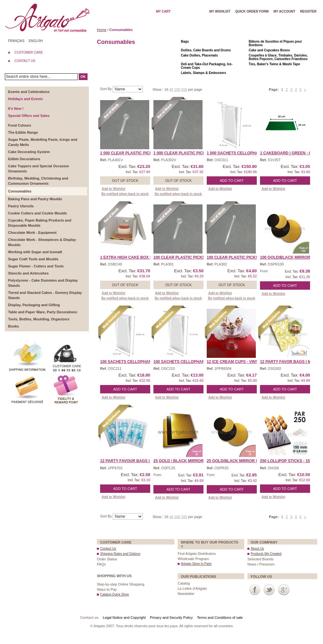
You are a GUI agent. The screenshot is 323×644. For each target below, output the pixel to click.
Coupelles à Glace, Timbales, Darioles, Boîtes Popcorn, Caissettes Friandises (278, 57)
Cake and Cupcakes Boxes (269, 50)
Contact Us (108, 549)
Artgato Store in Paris (196, 564)
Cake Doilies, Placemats (199, 55)
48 (171, 89)
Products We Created (266, 554)
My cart (163, 11)
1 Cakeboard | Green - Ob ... (290, 153)
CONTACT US (25, 61)
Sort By (106, 89)
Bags (185, 42)
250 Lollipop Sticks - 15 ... (287, 461)
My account (284, 11)
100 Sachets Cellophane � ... (132, 362)
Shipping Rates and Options (120, 554)
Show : (158, 89)
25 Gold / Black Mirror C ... (183, 461)
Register (308, 11)
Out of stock (125, 181)
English (36, 41)
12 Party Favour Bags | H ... (129, 461)
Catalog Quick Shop (115, 594)
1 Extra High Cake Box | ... (128, 257)
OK (83, 77)
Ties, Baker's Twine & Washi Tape (274, 64)
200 (184, 89)
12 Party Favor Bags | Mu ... (289, 362)
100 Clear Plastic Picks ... (181, 257)
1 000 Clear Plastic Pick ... (128, 153)
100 (177, 89)
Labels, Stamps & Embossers (203, 73)
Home (102, 30)
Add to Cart (232, 181)
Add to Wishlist (114, 189)
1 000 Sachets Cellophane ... (237, 153)
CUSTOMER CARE (29, 52)
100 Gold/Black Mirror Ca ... (291, 257)
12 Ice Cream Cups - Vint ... (234, 362)
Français (16, 41)
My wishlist (220, 11)
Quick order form (252, 11)
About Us (257, 549)
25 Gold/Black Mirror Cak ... (238, 461)
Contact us (89, 618)
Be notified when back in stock (125, 194)
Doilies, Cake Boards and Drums (206, 50)
